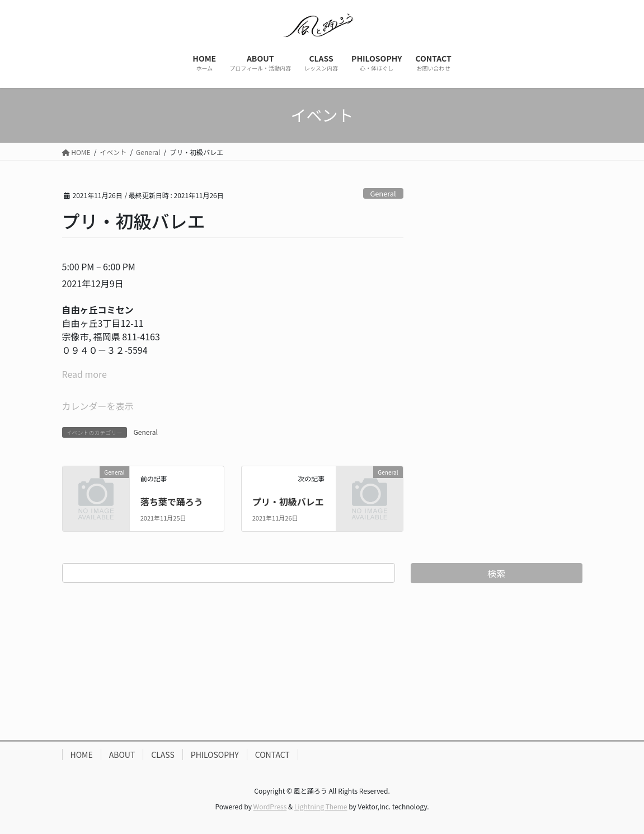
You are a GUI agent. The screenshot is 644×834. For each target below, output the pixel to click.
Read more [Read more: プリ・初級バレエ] (84, 374)
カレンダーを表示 (98, 406)
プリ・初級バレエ (288, 502)
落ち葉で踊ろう (172, 502)
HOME (82, 755)
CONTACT (272, 755)
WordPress (270, 806)
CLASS (163, 755)
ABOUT (122, 755)
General (383, 193)
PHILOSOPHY (215, 755)
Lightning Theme (321, 806)
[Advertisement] (322, 662)
